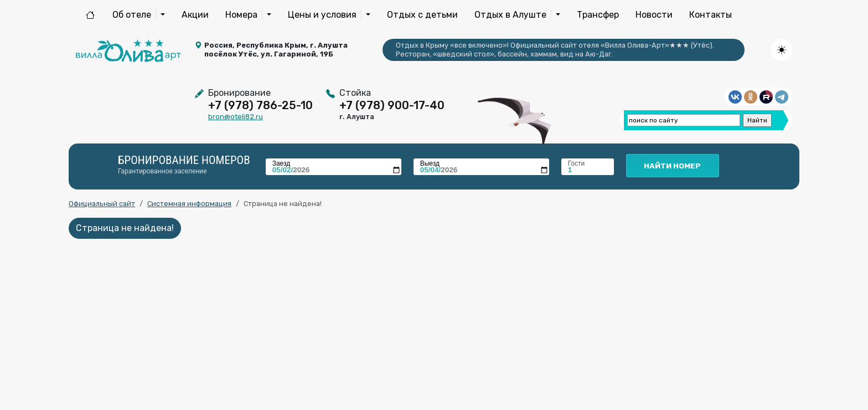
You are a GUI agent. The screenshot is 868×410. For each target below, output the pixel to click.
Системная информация (189, 204)
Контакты (711, 15)
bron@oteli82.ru (236, 117)
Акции (195, 15)
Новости (654, 15)
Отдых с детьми (422, 15)
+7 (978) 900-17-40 (392, 105)
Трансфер (598, 15)
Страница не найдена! (125, 228)
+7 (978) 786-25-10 (260, 105)
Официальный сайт (102, 204)
